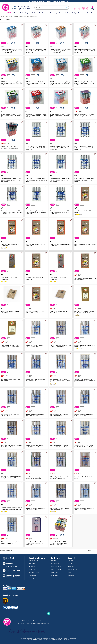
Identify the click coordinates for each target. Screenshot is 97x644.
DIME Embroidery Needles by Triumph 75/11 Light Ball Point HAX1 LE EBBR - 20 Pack (36, 83)
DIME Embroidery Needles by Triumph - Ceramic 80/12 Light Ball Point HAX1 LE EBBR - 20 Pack (60, 51)
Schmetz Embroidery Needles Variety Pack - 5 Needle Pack (36, 380)
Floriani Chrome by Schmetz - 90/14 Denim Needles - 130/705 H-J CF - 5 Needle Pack (84, 180)
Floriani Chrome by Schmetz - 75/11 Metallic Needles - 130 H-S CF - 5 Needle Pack (60, 148)
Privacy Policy (54, 572)
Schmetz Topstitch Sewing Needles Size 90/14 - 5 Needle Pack (59, 478)
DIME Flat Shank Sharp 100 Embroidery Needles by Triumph (10, 148)
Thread (80, 13)
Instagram (71, 566)
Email (69, 572)
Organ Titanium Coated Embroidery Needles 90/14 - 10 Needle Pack (11, 346)
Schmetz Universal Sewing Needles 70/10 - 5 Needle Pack (60, 509)
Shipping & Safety (12, 16)
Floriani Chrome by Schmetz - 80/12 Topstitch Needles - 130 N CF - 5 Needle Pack (60, 180)
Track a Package (33, 561)
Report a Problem (56, 569)
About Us (53, 561)
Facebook (71, 561)
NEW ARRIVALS (8, 13)
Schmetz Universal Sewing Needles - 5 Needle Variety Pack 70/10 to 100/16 (12, 508)
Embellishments (44, 13)
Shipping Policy (33, 564)
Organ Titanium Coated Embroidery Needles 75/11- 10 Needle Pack (84, 312)
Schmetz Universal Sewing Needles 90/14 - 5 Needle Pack (11, 543)
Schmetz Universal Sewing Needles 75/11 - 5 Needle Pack (84, 509)
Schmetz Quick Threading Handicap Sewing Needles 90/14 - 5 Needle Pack (12, 477)
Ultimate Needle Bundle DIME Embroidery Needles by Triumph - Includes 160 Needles (59, 543)
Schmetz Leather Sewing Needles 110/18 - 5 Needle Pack (35, 415)
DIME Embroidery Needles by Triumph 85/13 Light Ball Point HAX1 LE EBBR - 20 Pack (85, 83)
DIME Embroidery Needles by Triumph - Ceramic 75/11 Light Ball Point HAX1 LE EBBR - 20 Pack (11, 51)
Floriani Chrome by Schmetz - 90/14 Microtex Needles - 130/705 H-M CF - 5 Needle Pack (36, 212)
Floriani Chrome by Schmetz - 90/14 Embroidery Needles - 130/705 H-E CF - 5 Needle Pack (11, 212)
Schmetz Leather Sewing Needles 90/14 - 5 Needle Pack (84, 415)
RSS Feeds (71, 575)
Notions (61, 13)
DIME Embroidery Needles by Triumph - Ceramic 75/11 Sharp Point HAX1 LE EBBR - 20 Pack (36, 51)
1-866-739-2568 (24, 7)
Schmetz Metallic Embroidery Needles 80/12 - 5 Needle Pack (11, 446)
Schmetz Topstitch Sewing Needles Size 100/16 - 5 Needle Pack (35, 478)
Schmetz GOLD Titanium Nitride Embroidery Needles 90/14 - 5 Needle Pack (85, 380)
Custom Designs (25, 13)
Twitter (70, 564)
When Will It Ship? (34, 572)
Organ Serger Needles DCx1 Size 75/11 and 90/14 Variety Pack (35, 312)
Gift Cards (34, 13)
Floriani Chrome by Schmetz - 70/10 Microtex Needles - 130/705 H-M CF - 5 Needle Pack (36, 148)
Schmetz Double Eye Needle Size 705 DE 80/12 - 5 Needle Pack (60, 346)
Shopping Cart (33, 578)
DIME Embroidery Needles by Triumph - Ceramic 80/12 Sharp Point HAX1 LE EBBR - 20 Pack (85, 51)
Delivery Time (33, 569)
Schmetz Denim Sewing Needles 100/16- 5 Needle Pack (34, 346)
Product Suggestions (56, 566)
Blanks (16, 13)
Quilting (68, 13)
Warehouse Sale (89, 13)
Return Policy (32, 566)
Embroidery (53, 13)
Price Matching (55, 564)
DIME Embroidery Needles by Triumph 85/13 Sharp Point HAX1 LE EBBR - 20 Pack (12, 116)
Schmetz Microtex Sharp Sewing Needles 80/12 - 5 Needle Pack (34, 446)
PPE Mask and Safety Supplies (23, 16)
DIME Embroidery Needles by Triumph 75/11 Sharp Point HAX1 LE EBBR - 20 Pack (61, 83)
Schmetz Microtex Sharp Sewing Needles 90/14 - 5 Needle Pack (59, 446)
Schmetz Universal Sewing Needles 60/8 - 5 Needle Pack (35, 509)
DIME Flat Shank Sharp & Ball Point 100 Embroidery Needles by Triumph (84, 115)
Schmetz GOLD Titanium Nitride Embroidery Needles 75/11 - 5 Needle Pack (60, 380)
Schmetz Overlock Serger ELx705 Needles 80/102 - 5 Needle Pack (84, 446)
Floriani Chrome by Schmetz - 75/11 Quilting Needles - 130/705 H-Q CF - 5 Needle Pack (85, 148)
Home (3, 16)
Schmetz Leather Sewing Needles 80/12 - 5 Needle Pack (59, 415)
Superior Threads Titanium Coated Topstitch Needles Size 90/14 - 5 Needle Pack (35, 543)
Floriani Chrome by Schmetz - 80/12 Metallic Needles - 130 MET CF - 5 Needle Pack (11, 180)
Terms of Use (54, 575)
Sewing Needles (34, 16)
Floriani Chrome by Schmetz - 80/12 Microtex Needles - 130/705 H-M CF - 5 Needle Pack (36, 180)
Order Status (32, 575)
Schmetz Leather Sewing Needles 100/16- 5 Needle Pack (10, 415)
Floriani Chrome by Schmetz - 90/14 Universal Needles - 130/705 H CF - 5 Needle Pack (60, 212)
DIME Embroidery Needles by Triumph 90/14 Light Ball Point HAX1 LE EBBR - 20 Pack (36, 116)
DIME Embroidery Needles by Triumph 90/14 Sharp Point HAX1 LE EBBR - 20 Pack (61, 116)
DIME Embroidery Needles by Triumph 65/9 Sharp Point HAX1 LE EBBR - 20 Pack (11, 83)
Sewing (74, 13)
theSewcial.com (72, 569)
